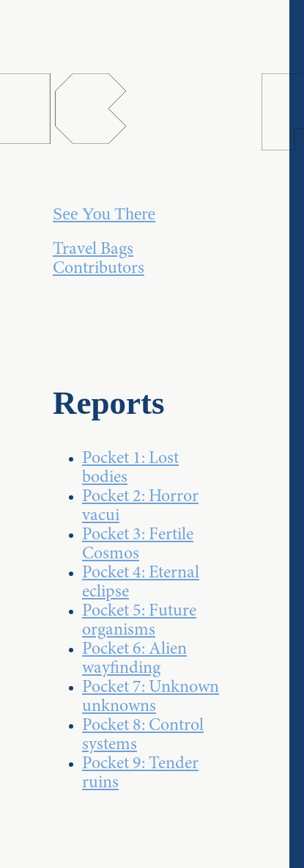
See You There (104, 214)
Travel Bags (93, 250)
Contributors (99, 269)
